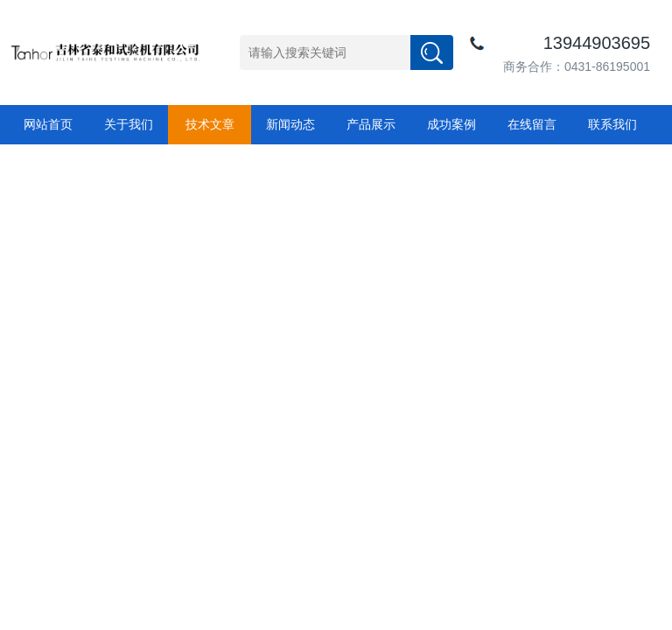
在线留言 (532, 124)
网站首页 (48, 124)
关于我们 (129, 124)
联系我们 (612, 124)
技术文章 (210, 124)
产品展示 (371, 124)
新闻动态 (290, 124)
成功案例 (451, 124)
